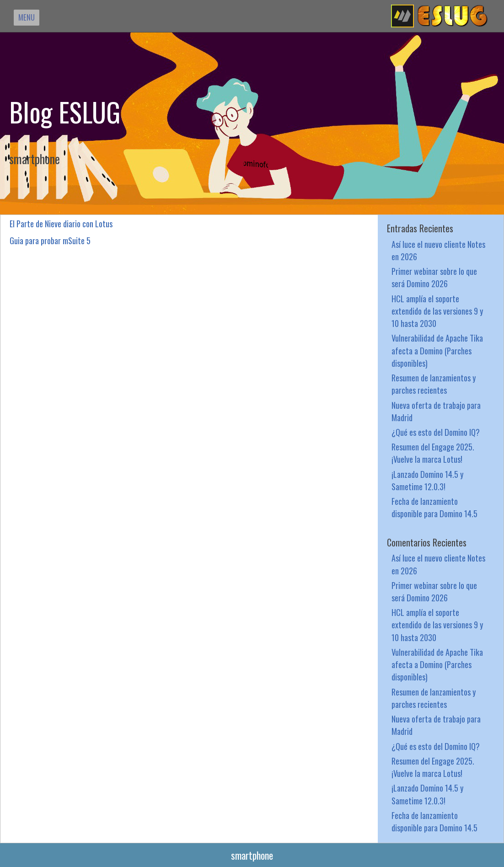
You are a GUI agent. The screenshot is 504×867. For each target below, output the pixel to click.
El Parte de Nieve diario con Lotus (61, 223)
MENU (27, 17)
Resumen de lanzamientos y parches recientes (434, 384)
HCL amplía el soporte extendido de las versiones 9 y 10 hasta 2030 (437, 311)
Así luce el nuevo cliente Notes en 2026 (438, 250)
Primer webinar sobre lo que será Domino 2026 (434, 277)
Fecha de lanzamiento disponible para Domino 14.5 (434, 507)
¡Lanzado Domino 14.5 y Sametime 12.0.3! (427, 480)
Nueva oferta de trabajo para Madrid (436, 411)
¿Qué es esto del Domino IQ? (436, 432)
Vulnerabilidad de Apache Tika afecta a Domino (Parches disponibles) (437, 350)
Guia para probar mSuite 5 (50, 240)
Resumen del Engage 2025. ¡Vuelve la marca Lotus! (433, 453)
